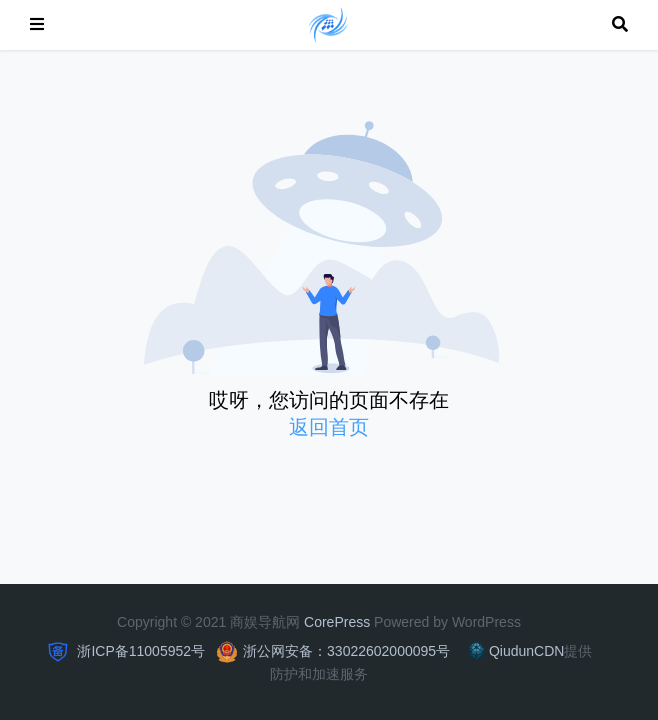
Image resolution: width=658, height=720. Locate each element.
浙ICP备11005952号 (140, 651)
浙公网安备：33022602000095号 (346, 651)
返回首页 (329, 427)
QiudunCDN (514, 651)
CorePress (337, 622)
